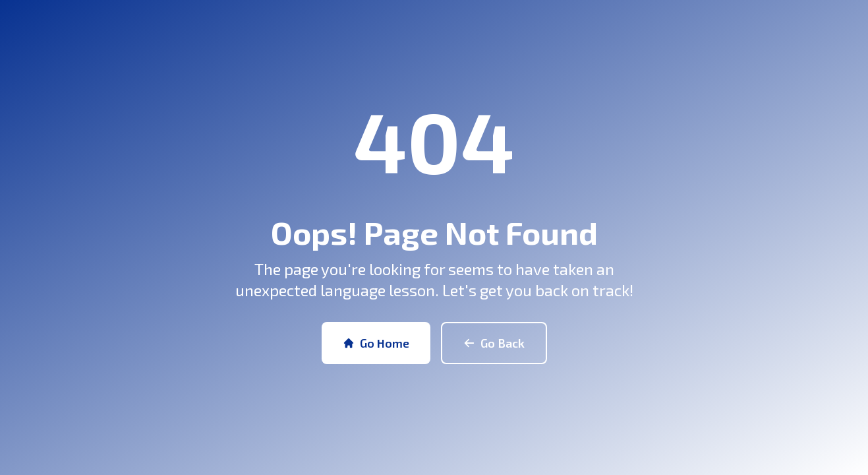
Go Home (376, 343)
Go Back (494, 343)
